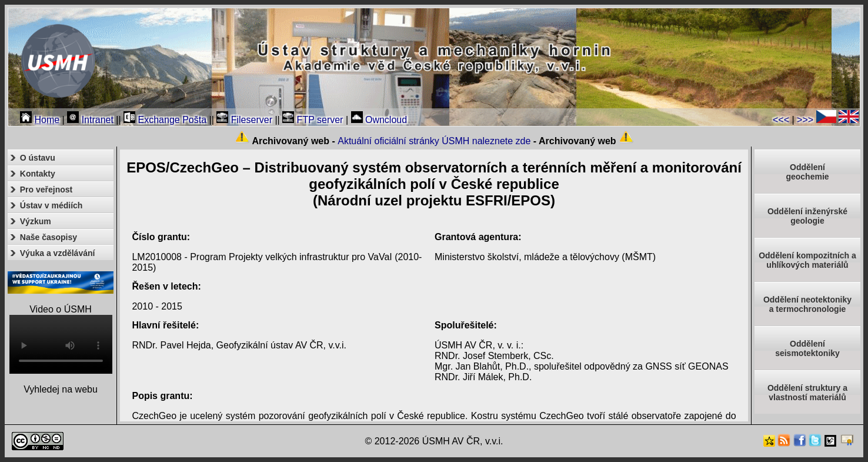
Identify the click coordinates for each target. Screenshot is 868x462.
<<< (781, 120)
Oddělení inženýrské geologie (807, 216)
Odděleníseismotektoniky (807, 348)
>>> (805, 120)
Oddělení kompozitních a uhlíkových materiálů (807, 260)
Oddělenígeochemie (807, 172)
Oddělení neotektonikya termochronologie (807, 304)
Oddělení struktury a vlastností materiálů (807, 393)
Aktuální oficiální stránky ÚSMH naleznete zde (434, 141)
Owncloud (379, 120)
